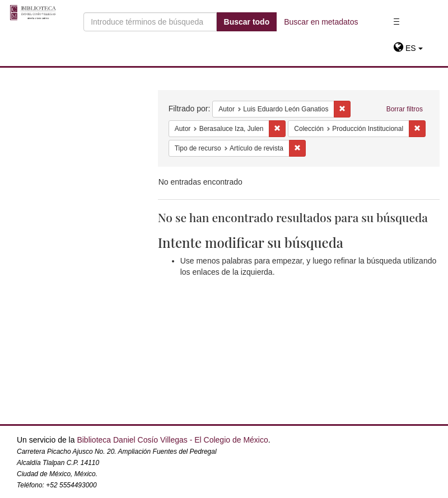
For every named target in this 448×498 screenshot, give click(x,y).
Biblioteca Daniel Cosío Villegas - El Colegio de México (172, 440)
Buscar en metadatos (321, 22)
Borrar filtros (405, 109)
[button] (408, 48)
